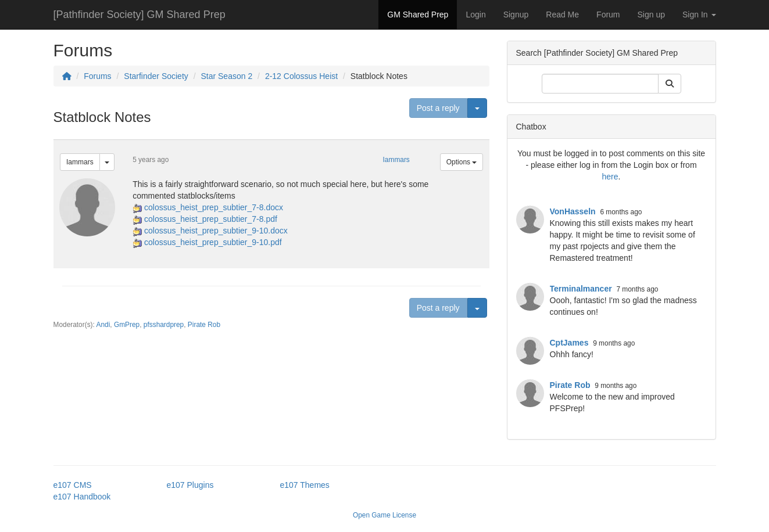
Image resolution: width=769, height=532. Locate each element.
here (610, 177)
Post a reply (438, 108)
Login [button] (475, 15)
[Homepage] (67, 76)
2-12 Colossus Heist (301, 76)
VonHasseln (573, 211)
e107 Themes (305, 485)
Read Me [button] (562, 15)
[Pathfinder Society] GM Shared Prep (140, 15)
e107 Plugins (190, 485)
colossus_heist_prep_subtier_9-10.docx (216, 231)
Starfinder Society (156, 76)
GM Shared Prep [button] (418, 15)
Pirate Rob (204, 325)
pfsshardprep (164, 325)
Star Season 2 (226, 76)
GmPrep (127, 325)
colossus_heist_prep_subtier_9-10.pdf (213, 242)
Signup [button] (516, 15)
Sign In (699, 15)
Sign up (651, 15)
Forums (97, 76)
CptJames (569, 343)
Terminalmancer (581, 289)
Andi (103, 325)
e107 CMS (73, 485)
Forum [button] (608, 15)
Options (462, 162)
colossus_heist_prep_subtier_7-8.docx (214, 207)
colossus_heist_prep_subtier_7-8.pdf (211, 219)
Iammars (80, 162)
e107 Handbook (82, 497)
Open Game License (384, 515)
